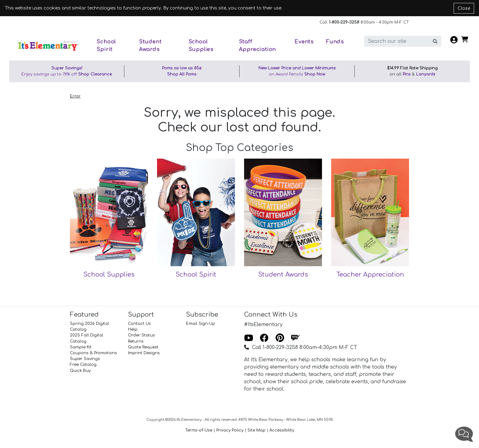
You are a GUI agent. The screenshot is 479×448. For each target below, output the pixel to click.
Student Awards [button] (150, 46)
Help (133, 329)
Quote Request (143, 347)
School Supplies (109, 275)
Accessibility (282, 430)
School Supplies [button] (201, 46)
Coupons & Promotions (93, 353)
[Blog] (295, 338)
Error (75, 96)
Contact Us (139, 324)
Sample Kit (81, 347)
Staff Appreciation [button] (258, 46)
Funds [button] (335, 42)
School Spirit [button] (106, 46)
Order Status (141, 335)
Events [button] (304, 42)
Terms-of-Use (199, 430)
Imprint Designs (144, 353)
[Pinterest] (280, 338)
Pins (407, 74)
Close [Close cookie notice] (464, 8)
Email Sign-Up (201, 324)
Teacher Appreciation (370, 275)
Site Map (256, 430)
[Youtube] (249, 338)
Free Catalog (83, 365)
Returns (136, 341)
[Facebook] (264, 338)
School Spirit (196, 275)
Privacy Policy (230, 430)
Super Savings (85, 359)
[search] (397, 41)
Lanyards (426, 74)
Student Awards (283, 275)
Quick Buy (80, 371)
